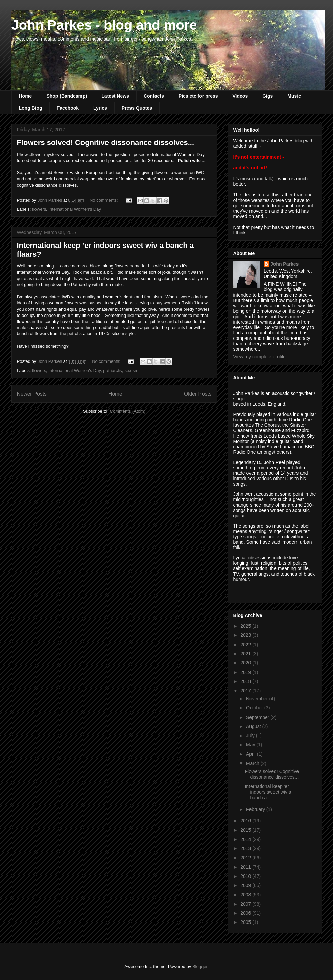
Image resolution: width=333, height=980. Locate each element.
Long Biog (31, 108)
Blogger (200, 967)
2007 (246, 904)
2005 (246, 922)
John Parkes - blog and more (104, 25)
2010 (246, 876)
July (251, 736)
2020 (246, 663)
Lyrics (100, 108)
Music (294, 96)
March (253, 763)
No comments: (104, 200)
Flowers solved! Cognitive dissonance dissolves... (106, 143)
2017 (246, 691)
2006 (246, 913)
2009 (246, 885)
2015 (246, 830)
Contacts (154, 96)
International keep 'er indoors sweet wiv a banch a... (268, 792)
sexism (132, 370)
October (255, 708)
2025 (246, 626)
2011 (246, 867)
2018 (246, 681)
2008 (246, 895)
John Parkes (284, 264)
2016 (246, 821)
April (252, 754)
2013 (246, 848)
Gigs (268, 96)
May (251, 745)
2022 (246, 645)
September (258, 717)
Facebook (68, 108)
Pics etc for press (198, 96)
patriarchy (113, 370)
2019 (246, 672)
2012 (246, 858)
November (258, 699)
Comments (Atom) (128, 411)
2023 (246, 635)
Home (26, 96)
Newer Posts (32, 394)
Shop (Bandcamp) (67, 96)
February (256, 809)
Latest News (115, 96)
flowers (39, 209)
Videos (240, 96)
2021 (246, 654)
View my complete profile (259, 357)
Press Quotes (137, 108)
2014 (246, 839)
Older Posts (198, 394)
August (254, 726)
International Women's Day (75, 209)
